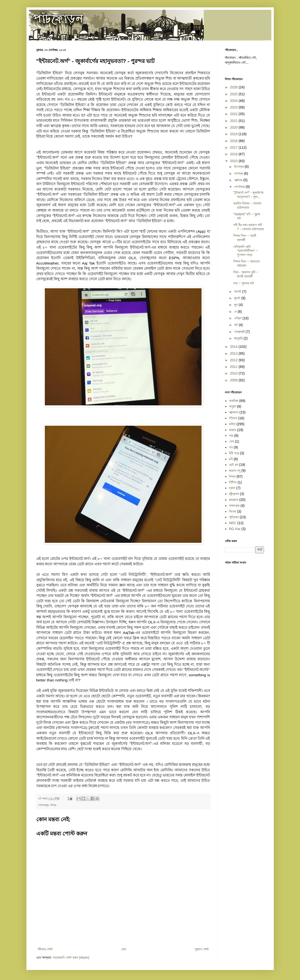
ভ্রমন (232, 488)
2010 (234, 373)
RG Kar (235, 529)
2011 (234, 367)
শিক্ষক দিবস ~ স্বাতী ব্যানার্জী (245, 238)
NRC (233, 523)
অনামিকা (234, 401)
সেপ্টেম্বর (240, 187)
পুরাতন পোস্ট (202, 949)
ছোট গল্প (234, 465)
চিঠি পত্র (234, 453)
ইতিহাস (233, 418)
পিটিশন (233, 482)
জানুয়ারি (239, 338)
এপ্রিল (238, 318)
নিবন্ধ (53, 805)
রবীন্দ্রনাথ (234, 494)
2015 (234, 161)
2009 (234, 380)
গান (231, 447)
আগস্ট (238, 291)
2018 (234, 141)
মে (236, 312)
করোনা (233, 430)
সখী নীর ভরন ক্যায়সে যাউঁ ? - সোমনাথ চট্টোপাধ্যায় (248, 227)
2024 (234, 101)
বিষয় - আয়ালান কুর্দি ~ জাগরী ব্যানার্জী (246, 274)
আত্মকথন (234, 412)
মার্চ (236, 325)
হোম (124, 949)
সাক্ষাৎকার (234, 506)
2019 (234, 134)
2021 (234, 121)
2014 (234, 347)
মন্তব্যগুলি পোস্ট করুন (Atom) (71, 957)
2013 (234, 353)
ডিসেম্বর (239, 167)
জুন (236, 305)
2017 (234, 147)
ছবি (231, 459)
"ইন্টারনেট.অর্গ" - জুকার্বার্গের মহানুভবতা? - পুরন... (248, 195)
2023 (234, 107)
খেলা (232, 441)
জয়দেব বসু (235, 471)
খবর (231, 436)
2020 (234, 127)
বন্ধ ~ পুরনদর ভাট (243, 283)
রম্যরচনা (234, 500)
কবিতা (232, 424)
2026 (234, 87)
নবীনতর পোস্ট (45, 949)
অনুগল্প (233, 406)
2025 (234, 94)
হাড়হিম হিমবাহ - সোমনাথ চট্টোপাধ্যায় (247, 205)
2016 (234, 154)
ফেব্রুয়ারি (240, 332)
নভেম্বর (239, 173)
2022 (234, 114)
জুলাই (238, 298)
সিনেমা (233, 511)
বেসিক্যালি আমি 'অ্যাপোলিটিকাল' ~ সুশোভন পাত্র (245, 251)
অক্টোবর (239, 180)
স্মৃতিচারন (234, 517)
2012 (234, 360)
